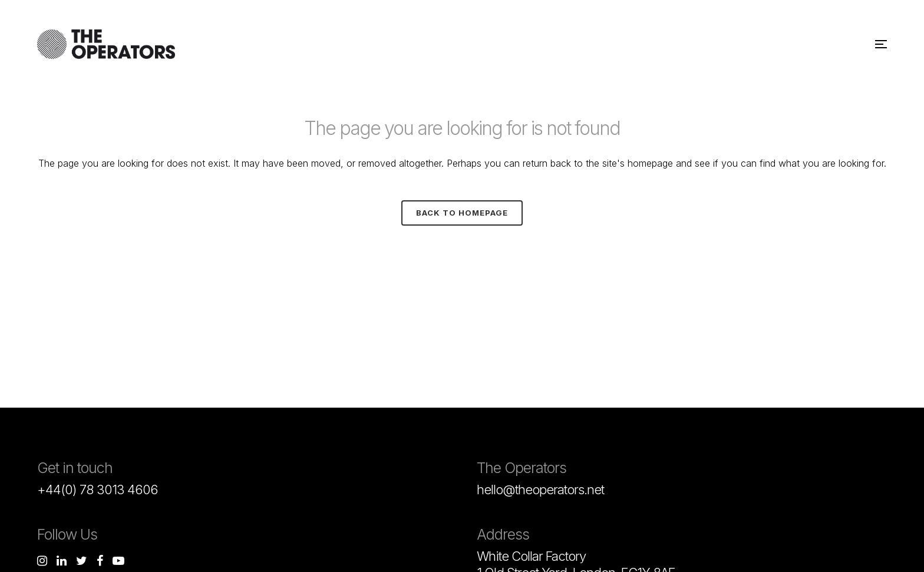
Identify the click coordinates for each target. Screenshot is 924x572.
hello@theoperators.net (540, 490)
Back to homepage (462, 213)
